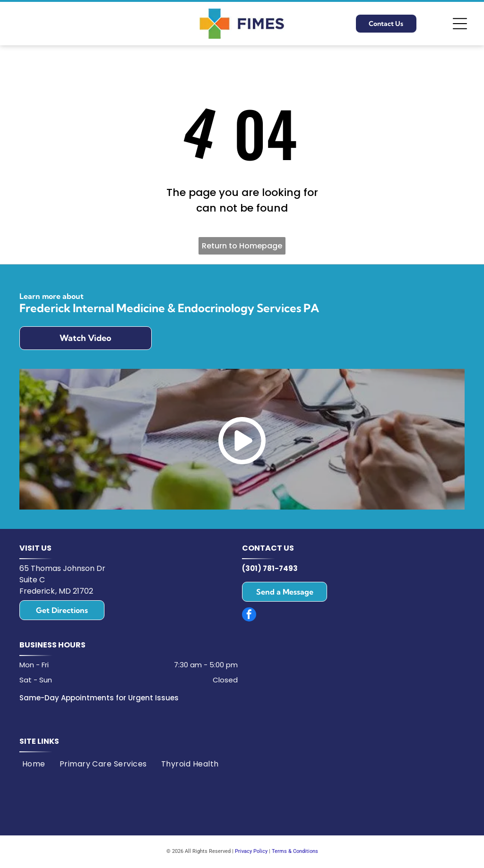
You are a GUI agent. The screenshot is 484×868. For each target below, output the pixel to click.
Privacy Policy (251, 851)
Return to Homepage (242, 246)
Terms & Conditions (295, 851)
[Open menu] (460, 24)
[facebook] (249, 616)
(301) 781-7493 (270, 568)
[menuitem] (34, 764)
